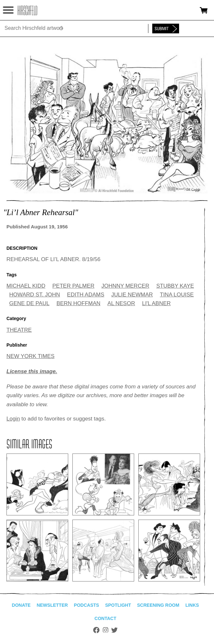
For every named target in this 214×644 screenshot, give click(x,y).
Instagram (106, 630)
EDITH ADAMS (86, 295)
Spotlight (118, 605)
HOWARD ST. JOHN (35, 295)
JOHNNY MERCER (125, 286)
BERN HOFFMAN (79, 303)
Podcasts (87, 605)
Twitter (114, 630)
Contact (105, 618)
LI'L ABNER (156, 303)
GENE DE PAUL (29, 303)
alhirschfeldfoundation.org (27, 10)
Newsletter (52, 605)
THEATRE (19, 330)
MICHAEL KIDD (26, 286)
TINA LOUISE (177, 295)
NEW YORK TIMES (31, 356)
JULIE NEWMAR (132, 295)
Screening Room (158, 605)
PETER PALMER (73, 286)
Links (192, 605)
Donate (21, 605)
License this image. (32, 371)
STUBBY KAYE (175, 286)
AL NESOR (121, 303)
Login (13, 419)
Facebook (96, 630)
